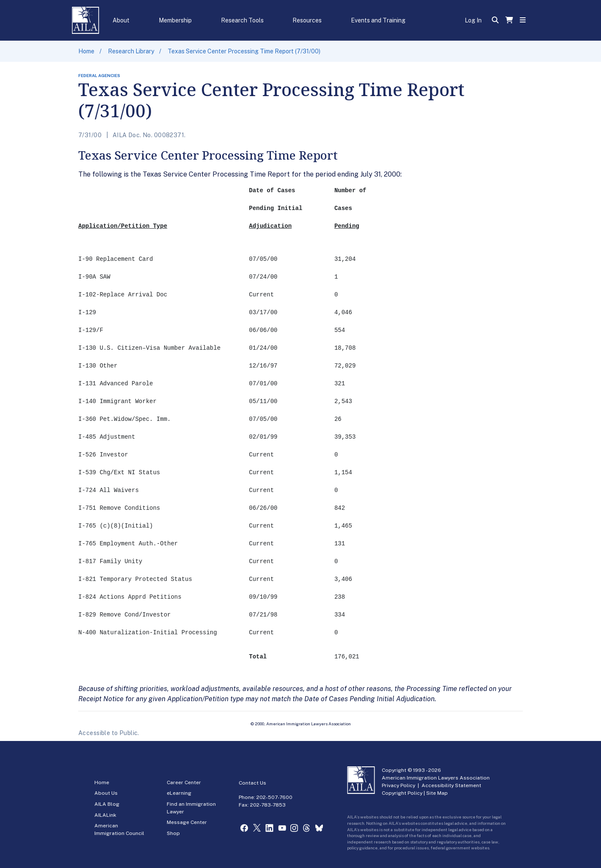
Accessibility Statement (451, 785)
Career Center (184, 782)
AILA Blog (107, 804)
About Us (106, 793)
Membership (175, 20)
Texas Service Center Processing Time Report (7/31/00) (244, 51)
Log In (473, 20)
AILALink (105, 815)
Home (86, 51)
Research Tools (242, 20)
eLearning (179, 793)
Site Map (437, 793)
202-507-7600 (274, 797)
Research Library (131, 51)
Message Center (187, 822)
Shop (173, 833)
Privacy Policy (398, 785)
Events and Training (378, 20)
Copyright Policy (402, 793)
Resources (307, 20)
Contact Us (252, 783)
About (121, 20)
